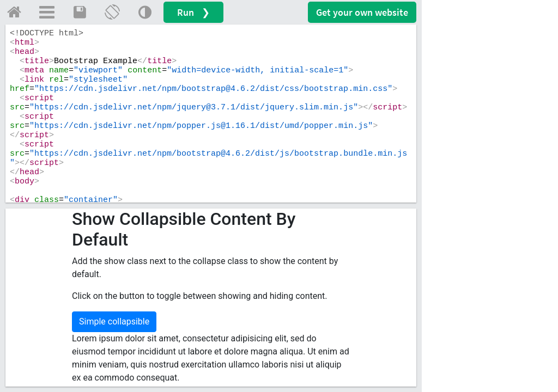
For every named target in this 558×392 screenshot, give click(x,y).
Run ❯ (193, 12)
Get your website (362, 12)
